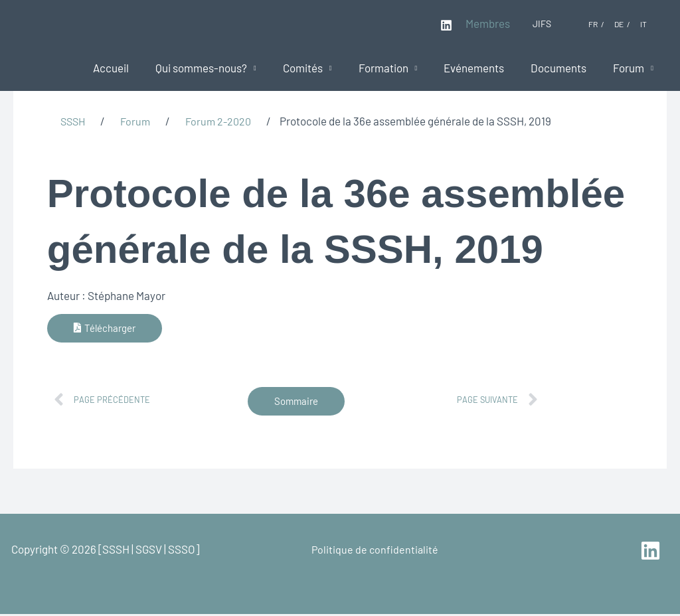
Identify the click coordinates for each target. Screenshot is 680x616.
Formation (397, 68)
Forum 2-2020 (224, 121)
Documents (564, 68)
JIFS (542, 24)
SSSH (74, 121)
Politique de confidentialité (374, 551)
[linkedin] (652, 553)
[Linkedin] (446, 25)
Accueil (137, 68)
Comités (321, 68)
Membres (488, 23)
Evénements (484, 68)
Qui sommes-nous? (223, 68)
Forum (631, 68)
